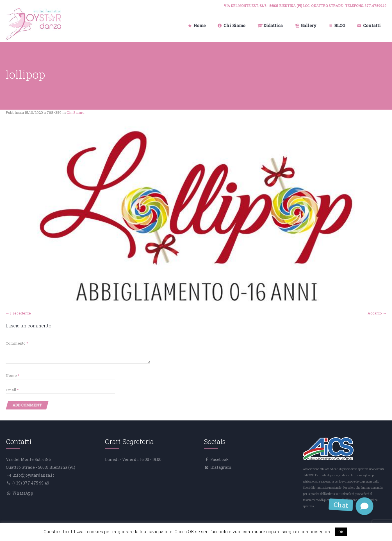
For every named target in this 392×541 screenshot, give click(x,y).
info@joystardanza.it (33, 475)
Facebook (219, 459)
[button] (365, 506)
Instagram (221, 467)
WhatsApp (22, 493)
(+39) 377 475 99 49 (30, 483)
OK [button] (341, 532)
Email (12, 390)
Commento (17, 343)
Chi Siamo (76, 112)
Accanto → (377, 313)
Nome (13, 375)
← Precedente (18, 313)
